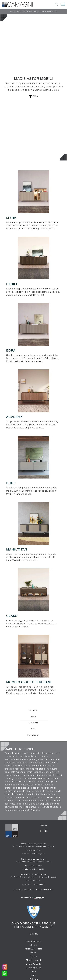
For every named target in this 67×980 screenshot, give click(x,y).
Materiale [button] (33, 723)
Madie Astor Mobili (49, 11)
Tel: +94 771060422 (33, 881)
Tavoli (33, 972)
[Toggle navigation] (63, 4)
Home (13, 11)
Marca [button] (33, 717)
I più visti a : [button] (34, 735)
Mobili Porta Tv (33, 964)
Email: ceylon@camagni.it (33, 884)
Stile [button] (33, 729)
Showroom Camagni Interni (33, 860)
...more (55, 90)
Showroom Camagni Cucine (33, 845)
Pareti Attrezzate (33, 949)
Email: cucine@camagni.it (34, 854)
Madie (37, 11)
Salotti (34, 956)
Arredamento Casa (25, 11)
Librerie (34, 945)
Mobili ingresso (33, 968)
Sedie (33, 975)
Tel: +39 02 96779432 (34, 865)
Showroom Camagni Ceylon (34, 876)
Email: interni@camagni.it (33, 869)
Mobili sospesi (34, 960)
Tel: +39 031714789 (33, 850)
